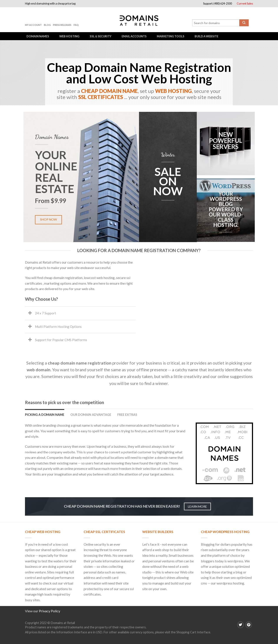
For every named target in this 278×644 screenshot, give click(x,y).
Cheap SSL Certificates (104, 532)
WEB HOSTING (173, 90)
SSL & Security (101, 36)
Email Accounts (134, 36)
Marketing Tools (171, 36)
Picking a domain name (45, 415)
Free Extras (127, 415)
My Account (33, 25)
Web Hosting (69, 36)
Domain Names (38, 36)
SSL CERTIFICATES (101, 97)
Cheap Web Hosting (43, 532)
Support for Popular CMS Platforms (61, 340)
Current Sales (245, 3)
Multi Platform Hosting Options (58, 327)
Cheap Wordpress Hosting (225, 532)
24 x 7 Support (46, 313)
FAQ (76, 25)
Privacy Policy (50, 611)
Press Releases (62, 25)
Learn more (197, 506)
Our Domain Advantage (91, 415)
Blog (47, 25)
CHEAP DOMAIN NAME (109, 90)
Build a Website (206, 36)
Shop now (48, 219)
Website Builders (158, 532)
